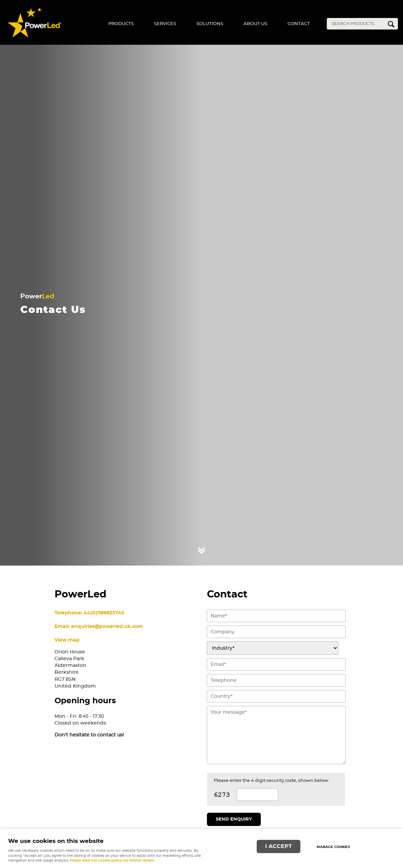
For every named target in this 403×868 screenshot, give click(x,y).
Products (121, 24)
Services (165, 24)
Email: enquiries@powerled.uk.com (99, 626)
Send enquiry (234, 819)
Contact (299, 24)
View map (67, 640)
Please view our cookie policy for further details (112, 861)
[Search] (357, 24)
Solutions (210, 24)
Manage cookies (333, 847)
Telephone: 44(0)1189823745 (89, 613)
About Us (255, 24)
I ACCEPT (279, 846)
